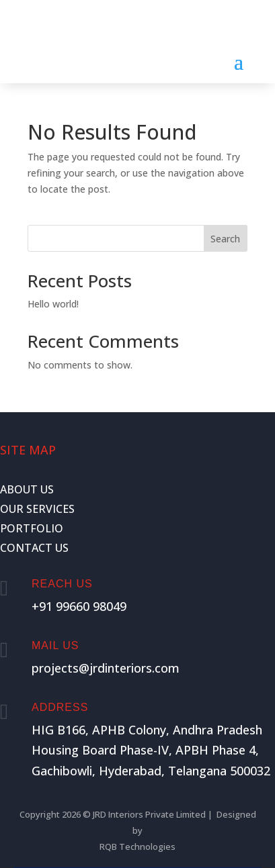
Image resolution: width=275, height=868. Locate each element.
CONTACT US (34, 548)
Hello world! (53, 304)
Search (225, 239)
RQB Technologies (137, 847)
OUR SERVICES (37, 509)
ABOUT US (27, 489)
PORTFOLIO (32, 528)
